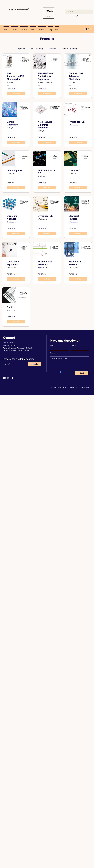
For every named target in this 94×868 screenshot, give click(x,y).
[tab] (22, 49)
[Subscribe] (34, 364)
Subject (53, 353)
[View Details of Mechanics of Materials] (47, 279)
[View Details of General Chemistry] (16, 142)
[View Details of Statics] (16, 322)
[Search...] (79, 12)
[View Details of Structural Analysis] (16, 233)
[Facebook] (13, 378)
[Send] (82, 373)
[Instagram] (8, 378)
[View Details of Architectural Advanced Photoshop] (78, 94)
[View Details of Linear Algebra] (16, 188)
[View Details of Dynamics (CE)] (47, 233)
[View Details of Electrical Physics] (78, 233)
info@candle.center (10, 346)
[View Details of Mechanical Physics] (78, 279)
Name (52, 346)
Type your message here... (59, 359)
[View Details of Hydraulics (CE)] (78, 142)
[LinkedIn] (4, 378)
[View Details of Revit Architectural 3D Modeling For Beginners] (16, 94)
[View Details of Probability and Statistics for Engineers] (47, 94)
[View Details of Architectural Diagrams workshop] (47, 142)
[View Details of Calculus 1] (78, 188)
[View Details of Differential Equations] (16, 279)
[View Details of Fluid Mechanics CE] (47, 188)
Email (73, 346)
